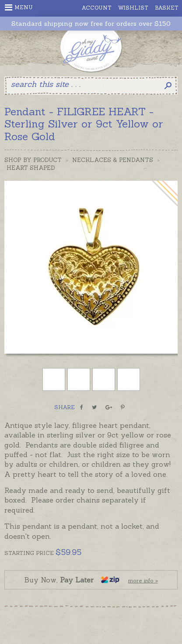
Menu (19, 7)
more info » (143, 580)
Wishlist (133, 8)
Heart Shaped (31, 168)
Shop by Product (33, 160)
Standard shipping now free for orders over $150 (91, 24)
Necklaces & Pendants (113, 160)
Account (97, 8)
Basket (167, 8)
